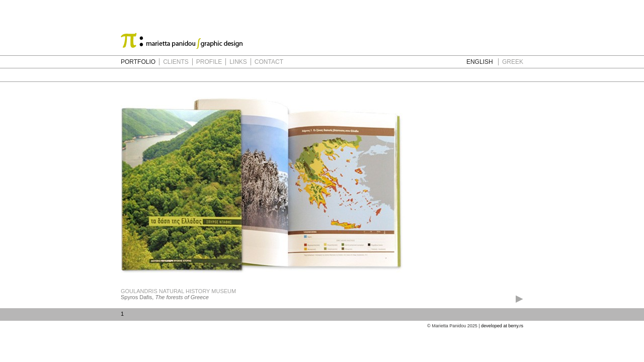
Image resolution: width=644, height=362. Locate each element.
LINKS (238, 62)
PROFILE (209, 62)
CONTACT (269, 62)
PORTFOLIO (138, 62)
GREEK (513, 62)
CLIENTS (176, 62)
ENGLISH (480, 62)
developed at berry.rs (502, 326)
